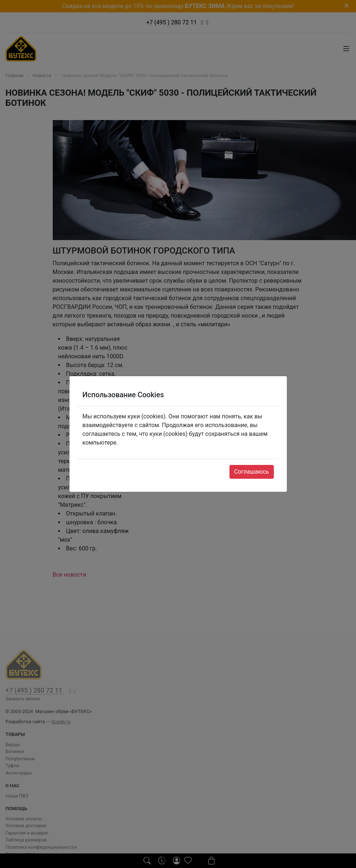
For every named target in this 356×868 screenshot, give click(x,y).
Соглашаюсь (252, 472)
